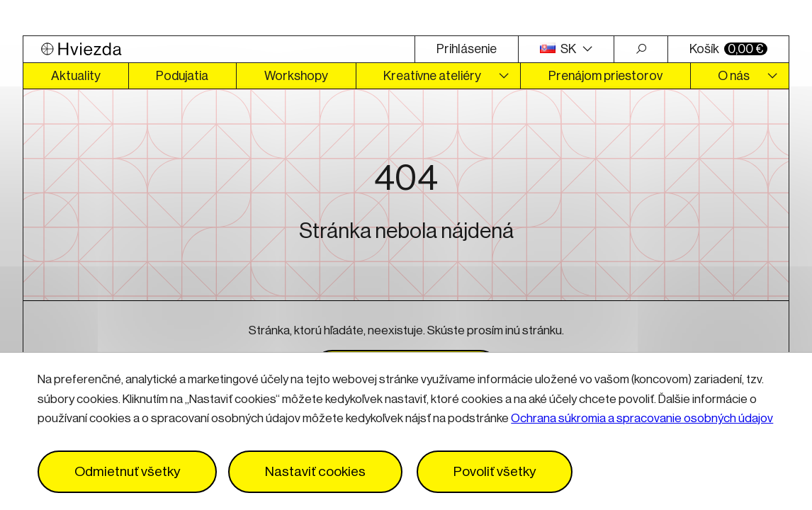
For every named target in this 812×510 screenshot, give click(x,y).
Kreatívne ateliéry (432, 76)
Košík (728, 49)
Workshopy (296, 76)
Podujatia (182, 76)
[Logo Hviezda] (219, 49)
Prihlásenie (467, 49)
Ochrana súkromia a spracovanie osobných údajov (642, 418)
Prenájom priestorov (605, 76)
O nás (734, 76)
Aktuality (76, 76)
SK (559, 49)
